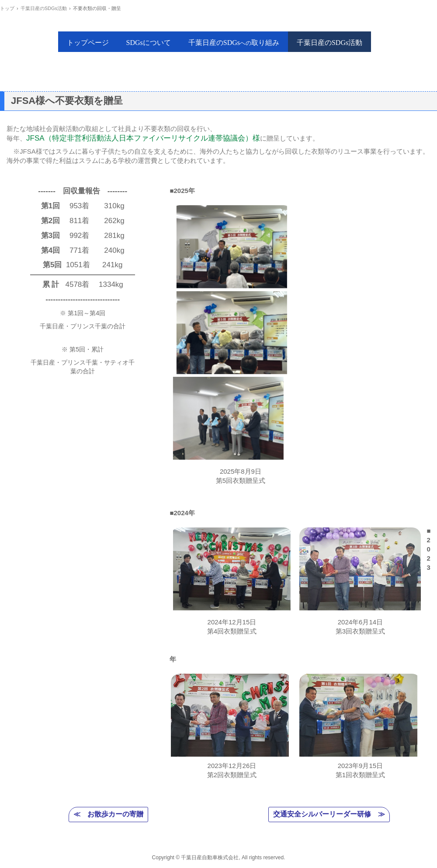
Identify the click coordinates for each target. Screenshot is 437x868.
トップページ (88, 43)
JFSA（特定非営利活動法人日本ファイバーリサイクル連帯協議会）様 (143, 138)
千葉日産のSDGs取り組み (234, 43)
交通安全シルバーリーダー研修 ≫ (329, 814)
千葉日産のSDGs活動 (329, 43)
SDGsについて (149, 43)
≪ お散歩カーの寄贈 (108, 814)
